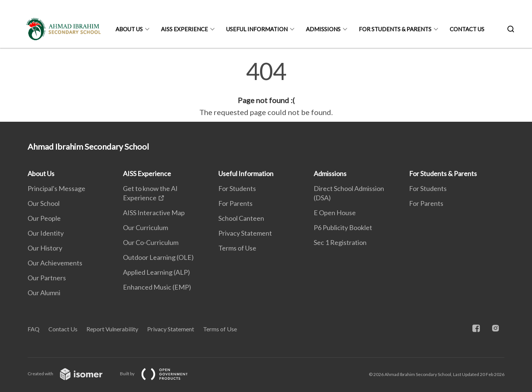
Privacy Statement (245, 233)
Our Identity (46, 233)
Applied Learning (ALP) (156, 272)
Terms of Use (237, 248)
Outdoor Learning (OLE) (158, 257)
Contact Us (467, 29)
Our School (44, 203)
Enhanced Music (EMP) (157, 287)
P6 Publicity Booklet (343, 227)
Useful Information (257, 29)
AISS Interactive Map (154, 213)
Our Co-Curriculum (151, 242)
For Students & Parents (395, 29)
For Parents (235, 203)
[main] (266, 89)
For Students (237, 188)
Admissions (323, 29)
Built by (160, 374)
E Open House (335, 213)
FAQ (34, 329)
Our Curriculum (145, 227)
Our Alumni (44, 293)
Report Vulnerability (112, 329)
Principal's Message (56, 188)
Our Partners (47, 278)
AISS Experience (184, 29)
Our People (44, 218)
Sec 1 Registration (340, 242)
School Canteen (241, 218)
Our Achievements (55, 263)
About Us (129, 29)
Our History (45, 248)
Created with (71, 374)
